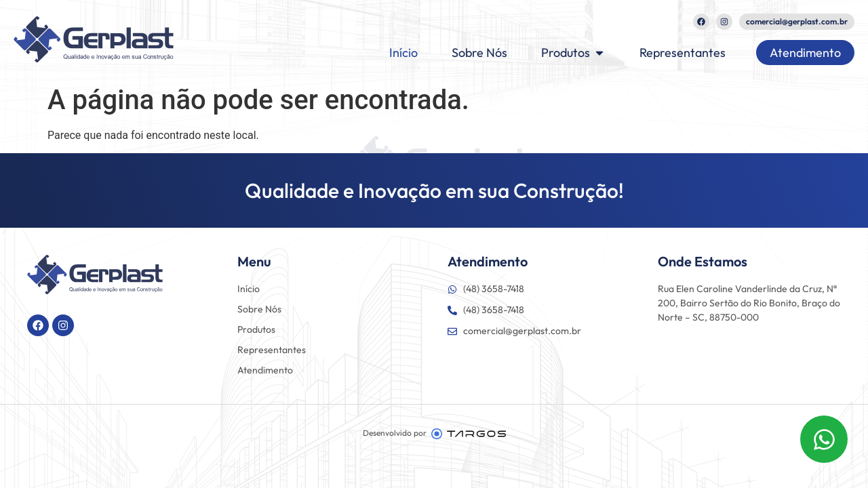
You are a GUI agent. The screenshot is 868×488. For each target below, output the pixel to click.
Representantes (272, 350)
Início (249, 289)
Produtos (256, 329)
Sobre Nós (259, 309)
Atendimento (265, 370)
